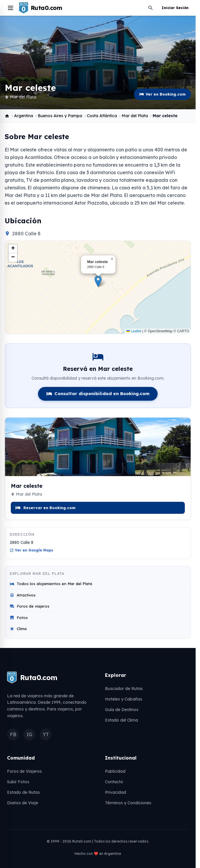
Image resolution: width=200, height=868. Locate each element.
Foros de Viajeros (24, 771)
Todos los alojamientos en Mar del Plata (51, 584)
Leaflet (134, 331)
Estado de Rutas (23, 792)
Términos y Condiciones (128, 803)
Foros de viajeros (30, 606)
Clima (18, 629)
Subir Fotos (18, 782)
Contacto (114, 782)
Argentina (24, 116)
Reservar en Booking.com (45, 508)
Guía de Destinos (122, 710)
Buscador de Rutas (124, 689)
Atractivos (23, 595)
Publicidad (115, 771)
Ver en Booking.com (162, 94)
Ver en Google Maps (31, 550)
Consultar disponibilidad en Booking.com (98, 394)
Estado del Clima (121, 720)
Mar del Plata (23, 97)
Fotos (19, 618)
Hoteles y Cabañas (124, 699)
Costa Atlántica (102, 116)
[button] (98, 281)
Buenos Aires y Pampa (60, 116)
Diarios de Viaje (23, 803)
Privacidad (115, 792)
